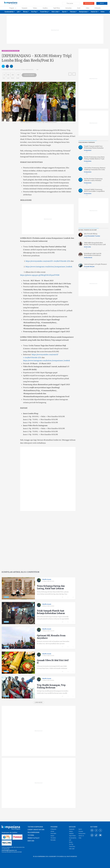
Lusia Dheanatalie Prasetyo (92, 236)
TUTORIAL (31, 835)
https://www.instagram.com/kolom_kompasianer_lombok (49, 267)
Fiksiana (73, 12)
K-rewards (98, 8)
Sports (64, 12)
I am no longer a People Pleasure (95, 264)
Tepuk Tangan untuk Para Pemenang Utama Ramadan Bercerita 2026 (94, 148)
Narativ (52, 836)
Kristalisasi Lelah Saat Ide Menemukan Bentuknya (93, 254)
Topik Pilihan (57, 8)
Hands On (94, 12)
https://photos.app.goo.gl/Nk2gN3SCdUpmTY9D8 (40, 275)
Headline (45, 8)
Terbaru (35, 8)
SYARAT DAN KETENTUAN (36, 830)
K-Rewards (53, 829)
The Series (53, 838)
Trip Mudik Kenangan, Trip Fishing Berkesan (51, 686)
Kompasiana (88, 150)
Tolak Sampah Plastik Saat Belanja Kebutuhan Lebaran (51, 612)
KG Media (61, 857)
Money (25, 12)
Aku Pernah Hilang (91, 234)
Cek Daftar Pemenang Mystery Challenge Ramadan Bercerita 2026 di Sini (95, 170)
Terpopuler (24, 8)
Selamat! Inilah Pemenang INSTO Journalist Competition (94, 190)
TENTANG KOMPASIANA (35, 827)
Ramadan (53, 840)
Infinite (52, 831)
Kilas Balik (53, 834)
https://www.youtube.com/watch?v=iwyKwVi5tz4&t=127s (48, 261)
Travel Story (44, 12)
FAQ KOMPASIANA (34, 832)
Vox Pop (34, 12)
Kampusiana (83, 12)
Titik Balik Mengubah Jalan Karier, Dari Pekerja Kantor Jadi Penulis (95, 245)
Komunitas (69, 8)
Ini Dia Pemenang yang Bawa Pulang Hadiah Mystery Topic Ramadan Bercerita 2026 (94, 159)
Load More (39, 702)
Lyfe (18, 12)
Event (79, 8)
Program (13, 8)
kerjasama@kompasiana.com (9, 850)
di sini (20, 852)
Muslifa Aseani (48, 579)
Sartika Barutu (88, 258)
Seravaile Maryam (89, 267)
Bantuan (31, 841)
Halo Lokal (55, 12)
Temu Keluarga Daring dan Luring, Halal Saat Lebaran (51, 587)
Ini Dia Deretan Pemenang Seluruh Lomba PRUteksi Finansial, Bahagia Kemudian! (94, 180)
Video (87, 8)
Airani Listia (88, 247)
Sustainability (9, 12)
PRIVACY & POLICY (34, 838)
